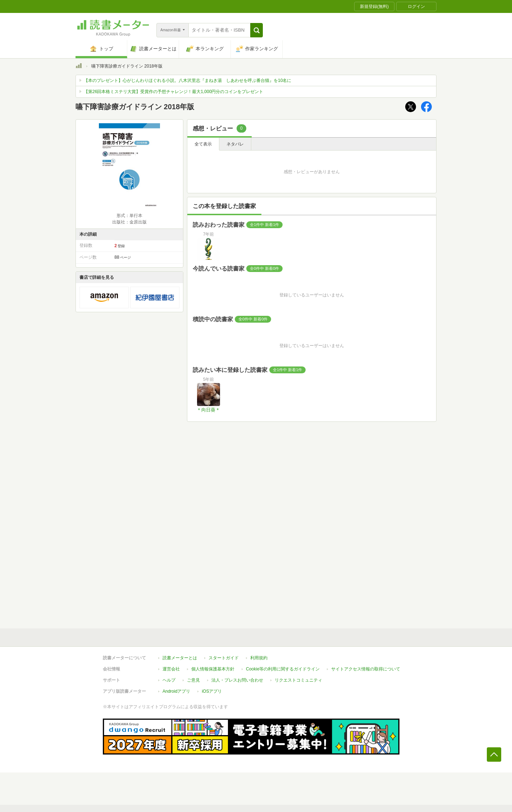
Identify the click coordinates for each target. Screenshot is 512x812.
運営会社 (171, 669)
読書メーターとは (180, 658)
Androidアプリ (176, 691)
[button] (257, 30)
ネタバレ (235, 144)
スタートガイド (224, 658)
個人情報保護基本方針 (213, 669)
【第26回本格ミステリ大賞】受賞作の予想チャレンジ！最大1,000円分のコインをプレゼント (173, 92)
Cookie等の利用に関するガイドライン (283, 669)
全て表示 (203, 144)
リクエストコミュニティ (298, 680)
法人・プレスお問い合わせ (237, 680)
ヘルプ (169, 680)
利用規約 (259, 658)
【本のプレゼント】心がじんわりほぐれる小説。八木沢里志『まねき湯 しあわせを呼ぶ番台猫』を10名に (188, 80)
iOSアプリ (212, 691)
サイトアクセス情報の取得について (366, 669)
